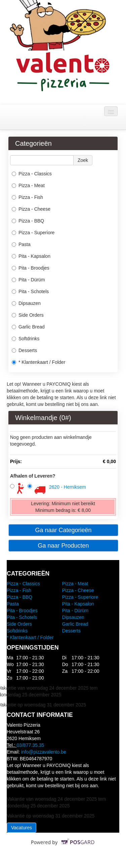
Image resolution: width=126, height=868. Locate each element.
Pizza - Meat (28, 185)
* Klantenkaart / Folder (38, 362)
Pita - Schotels (30, 291)
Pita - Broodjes (31, 268)
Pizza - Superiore (33, 233)
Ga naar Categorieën (63, 530)
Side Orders (28, 315)
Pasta (21, 244)
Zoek (83, 160)
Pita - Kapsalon (31, 256)
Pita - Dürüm (28, 280)
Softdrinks (26, 339)
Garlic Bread (28, 327)
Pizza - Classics (32, 174)
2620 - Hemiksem (68, 487)
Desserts (24, 350)
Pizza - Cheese (31, 209)
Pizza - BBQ (28, 221)
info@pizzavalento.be (44, 752)
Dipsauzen (26, 303)
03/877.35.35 (31, 745)
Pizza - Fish (27, 197)
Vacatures (22, 828)
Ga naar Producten (63, 546)
